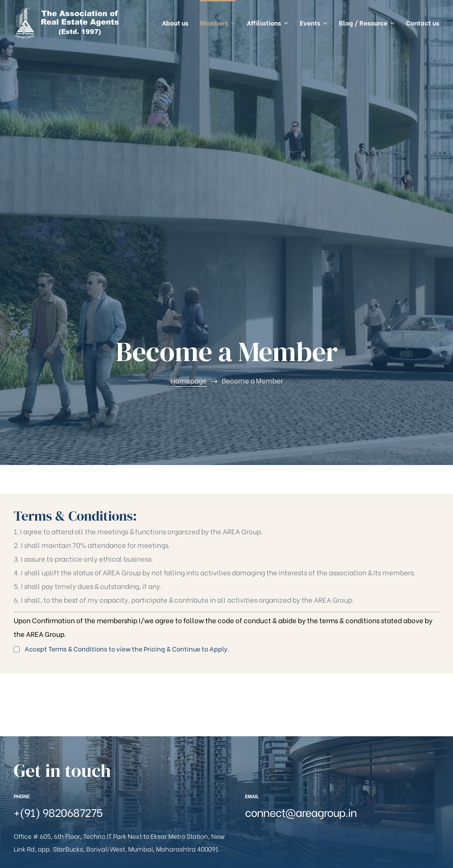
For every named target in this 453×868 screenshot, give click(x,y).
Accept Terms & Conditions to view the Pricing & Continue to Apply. (122, 421)
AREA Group (60, 840)
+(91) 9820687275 (58, 584)
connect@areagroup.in (301, 584)
